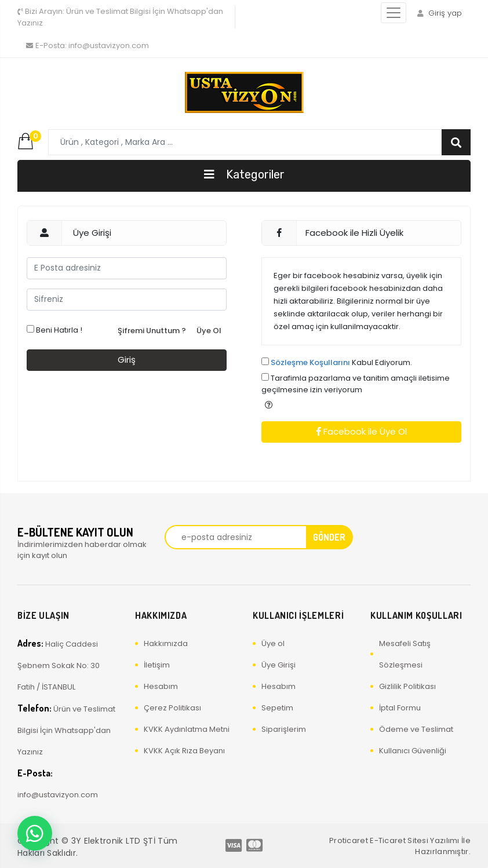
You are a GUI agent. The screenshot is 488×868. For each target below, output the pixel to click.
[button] (269, 405)
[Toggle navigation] (394, 13)
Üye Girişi (278, 665)
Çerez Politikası (172, 708)
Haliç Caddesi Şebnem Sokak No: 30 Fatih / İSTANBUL (59, 665)
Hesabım (161, 686)
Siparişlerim (284, 729)
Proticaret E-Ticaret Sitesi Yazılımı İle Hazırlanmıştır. (400, 846)
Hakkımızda (166, 643)
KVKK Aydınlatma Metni (187, 729)
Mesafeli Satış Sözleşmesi (405, 654)
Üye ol (273, 643)
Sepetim (277, 708)
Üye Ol (209, 331)
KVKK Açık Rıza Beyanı (184, 751)
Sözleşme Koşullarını (310, 362)
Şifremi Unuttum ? (152, 331)
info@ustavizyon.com (88, 45)
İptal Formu (400, 708)
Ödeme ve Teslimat (416, 729)
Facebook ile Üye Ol (362, 431)
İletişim (157, 665)
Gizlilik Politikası (407, 686)
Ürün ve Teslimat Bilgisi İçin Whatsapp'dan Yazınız (120, 17)
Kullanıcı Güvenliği (413, 751)
